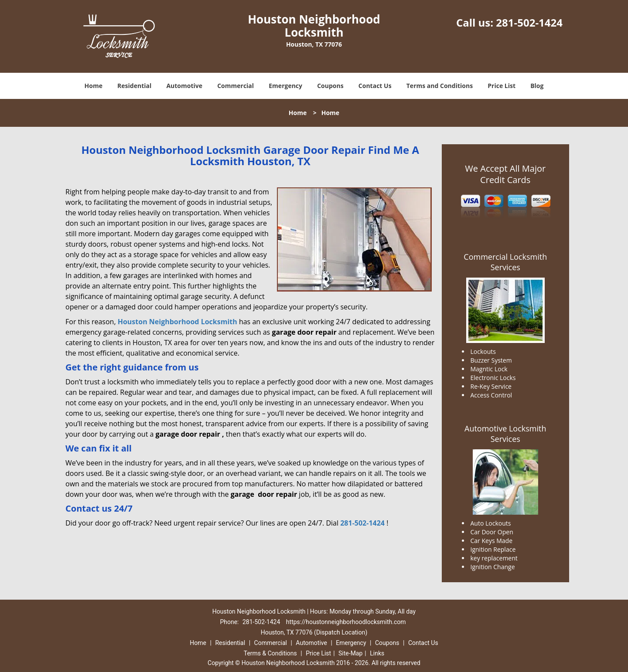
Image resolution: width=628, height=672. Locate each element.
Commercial (235, 86)
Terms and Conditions (440, 86)
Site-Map (350, 653)
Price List (502, 86)
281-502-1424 (529, 22)
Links (377, 653)
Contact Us (375, 86)
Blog (537, 86)
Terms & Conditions (270, 653)
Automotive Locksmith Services (505, 434)
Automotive (184, 86)
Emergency (285, 86)
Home (94, 86)
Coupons (330, 86)
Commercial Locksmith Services (505, 262)
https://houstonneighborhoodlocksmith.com (346, 622)
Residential (134, 86)
